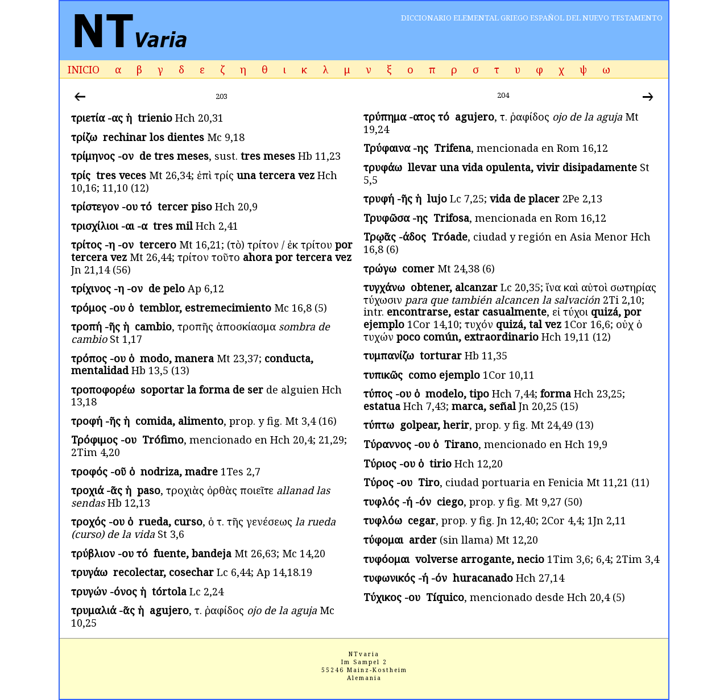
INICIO (84, 69)
